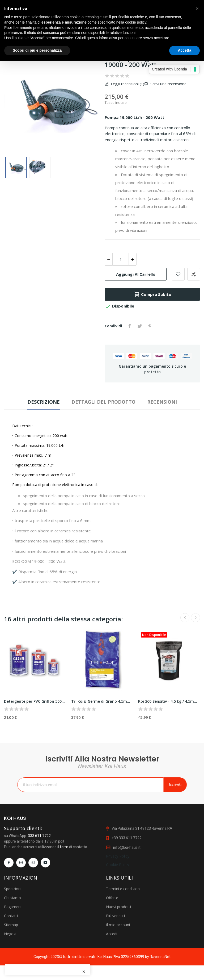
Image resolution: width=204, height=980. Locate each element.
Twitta (140, 326)
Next (195, 618)
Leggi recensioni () (127, 84)
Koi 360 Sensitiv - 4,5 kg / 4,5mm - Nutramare (169, 701)
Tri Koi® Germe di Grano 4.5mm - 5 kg (102, 701)
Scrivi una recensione (168, 84)
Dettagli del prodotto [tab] (103, 402)
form (64, 890)
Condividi (130, 326)
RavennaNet (160, 957)
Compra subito (152, 294)
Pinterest (150, 326)
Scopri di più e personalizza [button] (37, 50)
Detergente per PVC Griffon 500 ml (35, 701)
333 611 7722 (39, 879)
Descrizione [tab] (44, 402)
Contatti (11, 966)
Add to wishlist (178, 274)
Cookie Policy (118, 908)
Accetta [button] (184, 50)
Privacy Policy (118, 899)
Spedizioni (13, 939)
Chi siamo (12, 948)
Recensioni (162, 402)
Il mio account (118, 975)
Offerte (112, 948)
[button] (197, 8)
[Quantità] (121, 259)
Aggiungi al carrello (136, 274)
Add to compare (194, 274)
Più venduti (115, 966)
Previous (185, 618)
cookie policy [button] (136, 22)
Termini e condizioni (123, 939)
